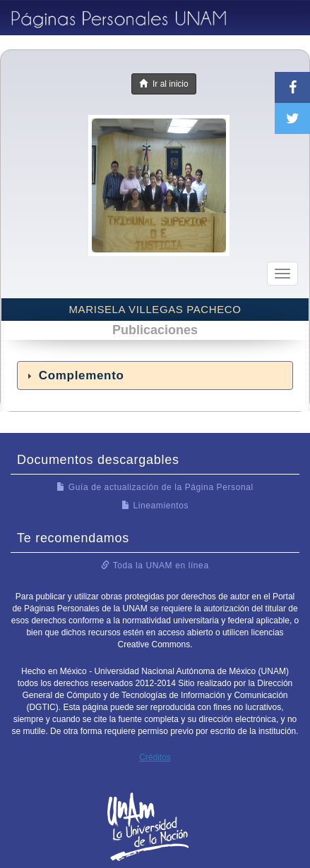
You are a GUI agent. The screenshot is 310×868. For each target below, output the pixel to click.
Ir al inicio (163, 84)
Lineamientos (155, 506)
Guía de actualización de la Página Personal (155, 487)
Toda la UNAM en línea (155, 566)
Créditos (155, 757)
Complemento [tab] (73, 375)
